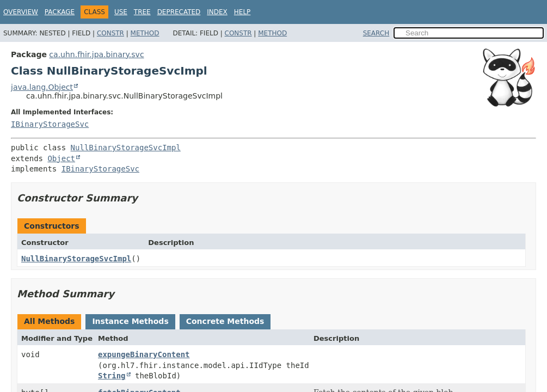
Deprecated (179, 12)
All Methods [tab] (49, 321)
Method (145, 33)
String (112, 376)
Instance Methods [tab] (130, 321)
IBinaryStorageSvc (50, 124)
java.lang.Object (42, 87)
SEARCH (376, 33)
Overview (21, 12)
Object (61, 158)
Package (60, 12)
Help (242, 12)
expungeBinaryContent (144, 354)
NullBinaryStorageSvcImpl (126, 148)
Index (217, 12)
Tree (142, 12)
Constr (110, 33)
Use (121, 12)
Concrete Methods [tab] (225, 321)
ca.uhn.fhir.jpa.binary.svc (96, 54)
